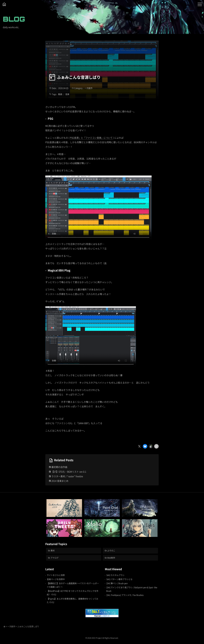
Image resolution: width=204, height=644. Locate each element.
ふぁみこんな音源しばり (79, 77)
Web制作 (111, 558)
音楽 (67, 94)
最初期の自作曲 (59, 467)
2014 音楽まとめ (60, 481)
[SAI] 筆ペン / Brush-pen (117, 583)
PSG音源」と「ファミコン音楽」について (91, 138)
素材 (53, 550)
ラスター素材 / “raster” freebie (67, 476)
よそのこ (111, 550)
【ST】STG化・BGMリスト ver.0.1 (69, 472)
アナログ (55, 558)
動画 (60, 94)
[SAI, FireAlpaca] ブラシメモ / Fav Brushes (125, 595)
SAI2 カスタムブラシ (115, 575)
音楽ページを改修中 (56, 579)
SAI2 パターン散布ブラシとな (119, 579)
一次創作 (89, 88)
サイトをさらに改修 (56, 575)
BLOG (14, 19)
